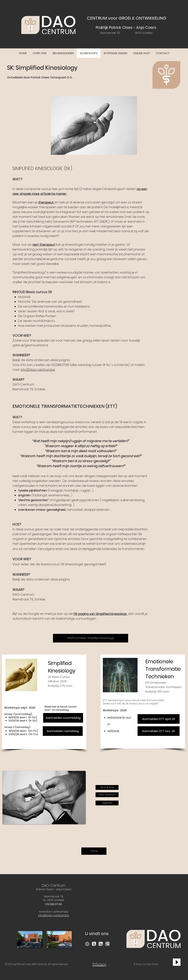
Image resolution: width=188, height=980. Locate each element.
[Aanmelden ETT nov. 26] (159, 731)
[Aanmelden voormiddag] (63, 718)
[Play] (177, 962)
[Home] (94, 851)
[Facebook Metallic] (94, 944)
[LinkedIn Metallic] (101, 944)
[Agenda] (107, 803)
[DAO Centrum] (107, 795)
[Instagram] (87, 944)
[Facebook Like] (153, 771)
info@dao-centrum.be (38, 370)
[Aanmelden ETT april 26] (159, 719)
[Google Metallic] (107, 944)
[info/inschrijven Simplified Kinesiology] (91, 638)
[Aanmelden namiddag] (63, 731)
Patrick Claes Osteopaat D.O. (52, 77)
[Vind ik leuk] (107, 787)
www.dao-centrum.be (54, 912)
